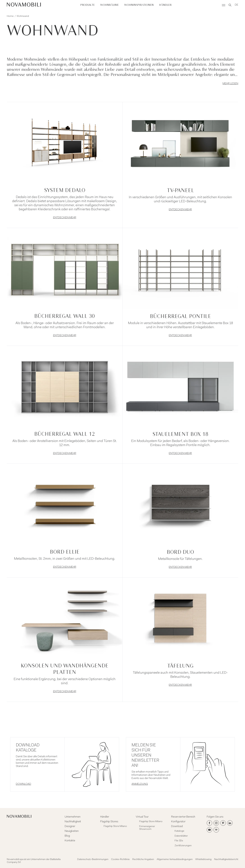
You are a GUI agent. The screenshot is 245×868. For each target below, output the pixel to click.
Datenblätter (181, 836)
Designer (70, 826)
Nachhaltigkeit (73, 822)
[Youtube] (209, 830)
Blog (67, 836)
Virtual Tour (142, 817)
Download (177, 826)
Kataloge (179, 831)
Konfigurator (178, 822)
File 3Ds (179, 841)
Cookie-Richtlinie (120, 860)
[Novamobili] (24, 5)
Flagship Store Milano (115, 826)
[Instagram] (216, 823)
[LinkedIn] (230, 823)
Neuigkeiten (72, 831)
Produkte (88, 5)
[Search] (230, 5)
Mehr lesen (230, 84)
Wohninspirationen (139, 5)
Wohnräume (109, 5)
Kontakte (70, 841)
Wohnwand (23, 16)
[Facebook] (209, 823)
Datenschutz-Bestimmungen (93, 860)
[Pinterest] (223, 823)
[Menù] (224, 5)
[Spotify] (216, 830)
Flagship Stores (109, 822)
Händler (165, 5)
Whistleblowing (203, 860)
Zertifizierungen (183, 846)
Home (10, 16)
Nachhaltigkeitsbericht (226, 860)
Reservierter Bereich (183, 817)
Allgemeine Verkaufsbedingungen (175, 860)
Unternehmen (73, 817)
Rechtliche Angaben (143, 860)
